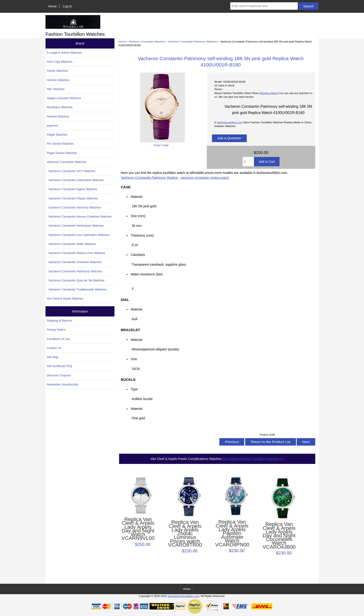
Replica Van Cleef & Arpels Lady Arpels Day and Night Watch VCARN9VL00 (138, 529)
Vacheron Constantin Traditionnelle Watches (76, 289)
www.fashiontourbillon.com (184, 596)
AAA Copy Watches (60, 62)
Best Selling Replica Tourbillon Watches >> (253, 459)
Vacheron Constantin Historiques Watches (75, 226)
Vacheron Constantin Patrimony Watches (192, 41)
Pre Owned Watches (60, 144)
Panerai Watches (58, 116)
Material (136, 197)
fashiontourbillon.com (230, 122)
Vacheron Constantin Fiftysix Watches (72, 198)
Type (134, 389)
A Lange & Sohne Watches (64, 53)
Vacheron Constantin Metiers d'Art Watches (76, 253)
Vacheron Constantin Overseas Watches (74, 262)
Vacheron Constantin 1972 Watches (71, 171)
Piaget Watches (57, 135)
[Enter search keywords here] (264, 6)
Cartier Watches (57, 71)
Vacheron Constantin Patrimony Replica (149, 178)
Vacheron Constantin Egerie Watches (72, 189)
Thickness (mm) (142, 235)
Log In (67, 6)
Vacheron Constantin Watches (147, 41)
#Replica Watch (269, 93)
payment (52, 125)
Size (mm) (138, 216)
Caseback (138, 255)
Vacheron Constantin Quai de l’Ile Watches (76, 280)
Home (52, 6)
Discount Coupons (59, 375)
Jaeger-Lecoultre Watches (64, 98)
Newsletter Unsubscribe (62, 384)
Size (134, 359)
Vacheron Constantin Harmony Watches (74, 207)
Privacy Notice (56, 330)
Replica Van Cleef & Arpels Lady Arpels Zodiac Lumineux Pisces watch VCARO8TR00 (185, 534)
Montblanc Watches (60, 107)
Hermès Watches (58, 80)
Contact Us (54, 348)
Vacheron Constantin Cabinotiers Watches (75, 180)
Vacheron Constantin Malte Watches (71, 244)
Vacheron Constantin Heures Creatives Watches (79, 217)
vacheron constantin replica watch (205, 178)
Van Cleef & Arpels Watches (65, 298)
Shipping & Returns (59, 321)
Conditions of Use (58, 339)
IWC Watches (56, 89)
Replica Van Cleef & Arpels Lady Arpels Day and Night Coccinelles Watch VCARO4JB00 (279, 536)
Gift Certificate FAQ (59, 366)
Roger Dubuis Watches (62, 153)
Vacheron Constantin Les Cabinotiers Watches (78, 235)
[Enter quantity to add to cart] (248, 162)
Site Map (52, 357)
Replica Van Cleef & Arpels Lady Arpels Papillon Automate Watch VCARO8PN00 (232, 533)
